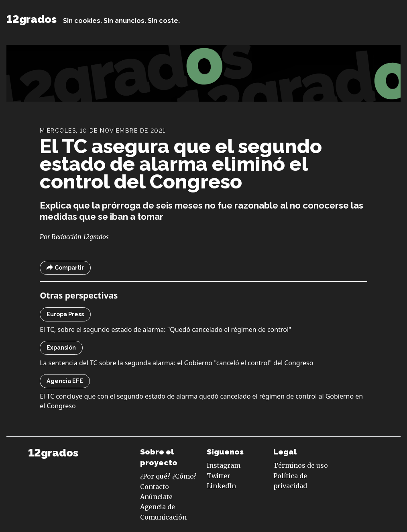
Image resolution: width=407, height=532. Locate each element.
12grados (32, 19)
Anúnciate (156, 497)
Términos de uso (301, 465)
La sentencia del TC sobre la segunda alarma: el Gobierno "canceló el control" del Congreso (176, 363)
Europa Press (65, 314)
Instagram (224, 465)
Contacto (155, 487)
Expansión (61, 348)
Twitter (219, 476)
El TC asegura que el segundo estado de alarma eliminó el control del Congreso (181, 164)
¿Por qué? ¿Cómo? (168, 476)
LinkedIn (221, 486)
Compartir (65, 268)
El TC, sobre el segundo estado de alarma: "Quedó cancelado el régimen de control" (165, 329)
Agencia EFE (65, 381)
